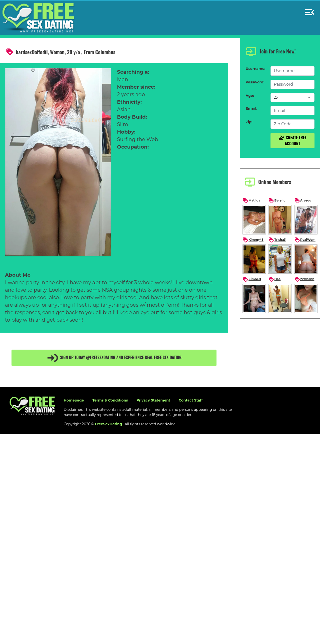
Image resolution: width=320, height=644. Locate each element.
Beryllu (277, 201)
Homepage (74, 400)
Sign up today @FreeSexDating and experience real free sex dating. (114, 358)
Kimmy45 (253, 240)
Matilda (251, 201)
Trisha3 (277, 240)
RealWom (305, 240)
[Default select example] (292, 98)
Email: (251, 108)
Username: (255, 69)
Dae (274, 279)
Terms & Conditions (110, 400)
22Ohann (304, 279)
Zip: (249, 122)
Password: (255, 82)
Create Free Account (292, 141)
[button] (310, 10)
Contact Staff (191, 400)
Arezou (303, 201)
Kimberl (252, 279)
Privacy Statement (153, 400)
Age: (250, 96)
